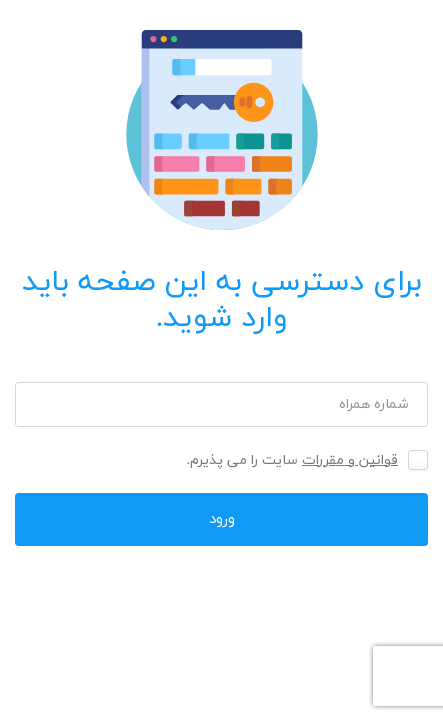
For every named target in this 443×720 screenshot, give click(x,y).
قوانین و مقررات (350, 460)
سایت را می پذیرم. (293, 460)
